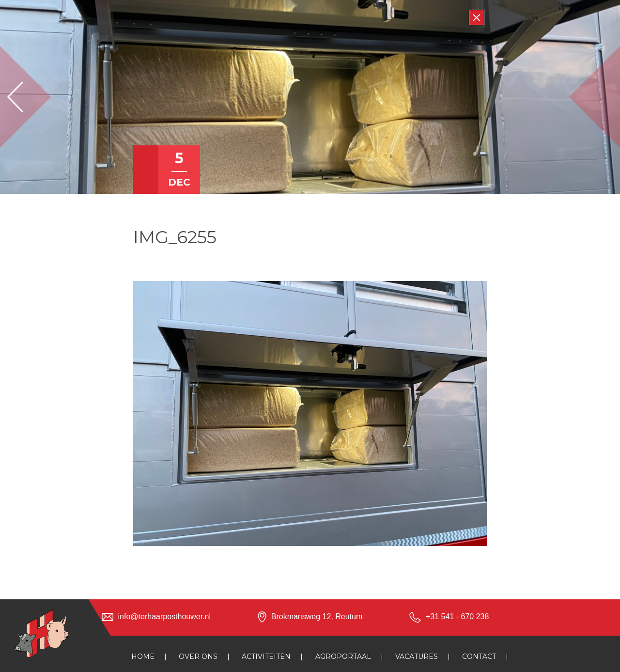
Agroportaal (343, 656)
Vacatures (417, 656)
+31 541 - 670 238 (457, 617)
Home (143, 656)
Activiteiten (266, 656)
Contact (479, 656)
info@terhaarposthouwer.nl (164, 617)
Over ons (198, 656)
